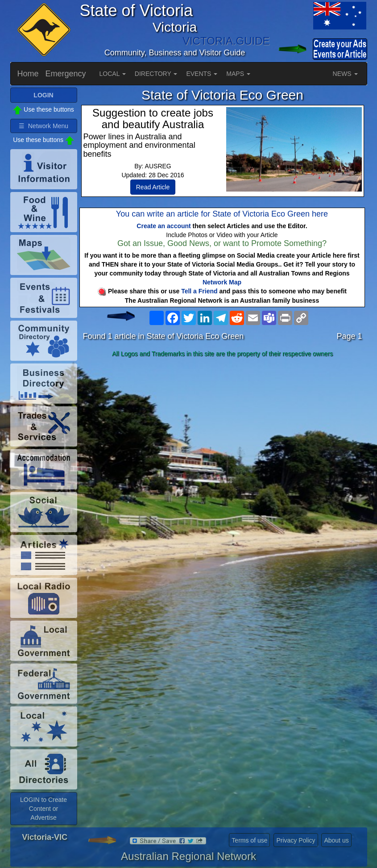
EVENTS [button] (202, 74)
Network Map (222, 282)
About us (336, 840)
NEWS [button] (345, 74)
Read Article (153, 187)
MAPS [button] (238, 74)
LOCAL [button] (113, 74)
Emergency (66, 74)
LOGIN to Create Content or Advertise (43, 809)
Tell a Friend (199, 291)
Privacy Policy (296, 840)
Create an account (164, 226)
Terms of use (249, 840)
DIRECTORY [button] (156, 74)
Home (28, 74)
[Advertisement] (223, 431)
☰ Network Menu (43, 126)
